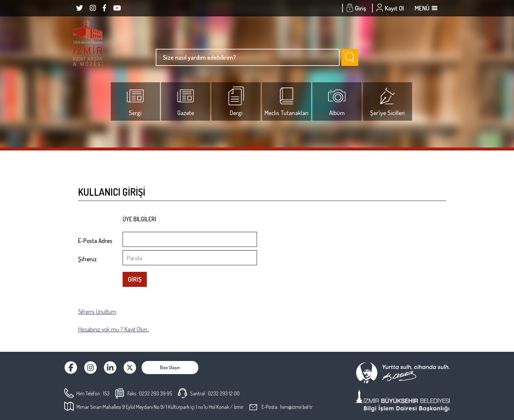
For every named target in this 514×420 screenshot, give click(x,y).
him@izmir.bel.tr (297, 407)
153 (106, 393)
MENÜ (425, 8)
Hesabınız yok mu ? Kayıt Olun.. (114, 329)
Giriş (357, 8)
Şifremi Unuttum (97, 311)
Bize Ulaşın (170, 367)
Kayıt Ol (391, 8)
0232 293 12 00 (224, 393)
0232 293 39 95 (156, 393)
